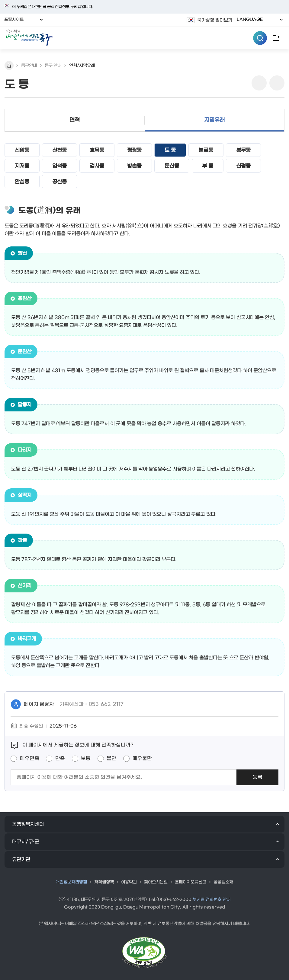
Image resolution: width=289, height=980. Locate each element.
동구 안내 (53, 66)
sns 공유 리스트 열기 (259, 83)
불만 (111, 758)
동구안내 (29, 66)
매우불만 (142, 758)
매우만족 (30, 758)
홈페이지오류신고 (191, 882)
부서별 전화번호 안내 (212, 900)
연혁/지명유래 (82, 66)
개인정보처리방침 (71, 882)
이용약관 (129, 882)
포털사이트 (16, 20)
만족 (60, 758)
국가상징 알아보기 (215, 20)
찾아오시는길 (156, 882)
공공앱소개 (223, 882)
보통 (86, 758)
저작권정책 (104, 882)
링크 (277, 83)
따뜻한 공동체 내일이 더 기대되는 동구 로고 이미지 (144, 38)
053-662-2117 (106, 704)
